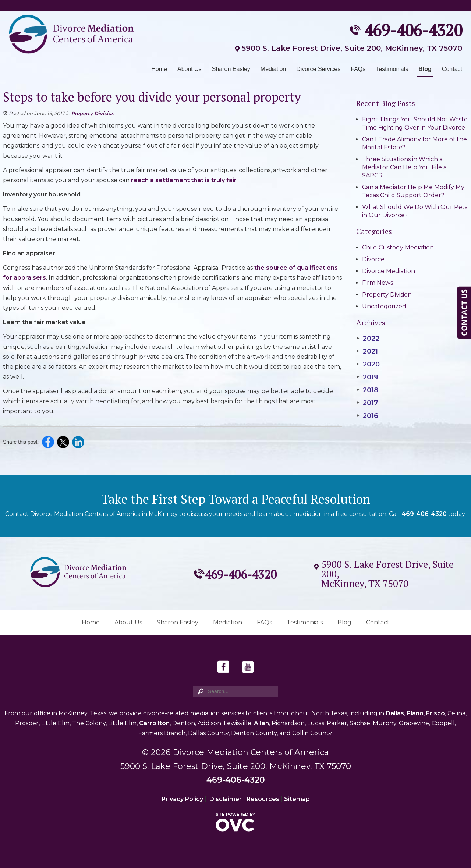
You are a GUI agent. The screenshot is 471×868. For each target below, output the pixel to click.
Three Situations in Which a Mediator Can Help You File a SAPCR (404, 167)
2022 (368, 339)
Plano (415, 713)
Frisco (435, 713)
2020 (368, 364)
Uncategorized (384, 306)
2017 (367, 403)
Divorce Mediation (389, 271)
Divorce (373, 259)
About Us (190, 69)
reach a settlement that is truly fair (184, 180)
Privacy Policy (182, 799)
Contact (452, 69)
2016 (367, 416)
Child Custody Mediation (398, 247)
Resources (263, 799)
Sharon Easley (231, 69)
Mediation (273, 69)
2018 (367, 390)
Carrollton (154, 723)
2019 (367, 377)
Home (159, 69)
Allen (261, 723)
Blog (425, 69)
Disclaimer (226, 799)
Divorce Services (318, 69)
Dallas (395, 713)
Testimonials (392, 69)
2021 (367, 351)
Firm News (378, 283)
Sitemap (297, 799)
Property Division (93, 113)
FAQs (358, 69)
